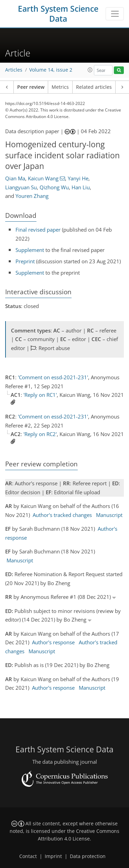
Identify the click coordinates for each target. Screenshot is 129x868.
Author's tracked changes (62, 515)
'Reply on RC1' (40, 395)
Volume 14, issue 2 (51, 70)
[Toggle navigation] (115, 14)
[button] (90, 70)
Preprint (25, 261)
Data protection (88, 856)
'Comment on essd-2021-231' (53, 377)
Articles (14, 70)
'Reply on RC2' (40, 434)
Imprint (53, 856)
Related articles (94, 87)
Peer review (31, 87)
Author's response (53, 642)
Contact (28, 856)
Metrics (60, 87)
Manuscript (109, 515)
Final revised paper (38, 230)
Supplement (30, 250)
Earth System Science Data (58, 14)
